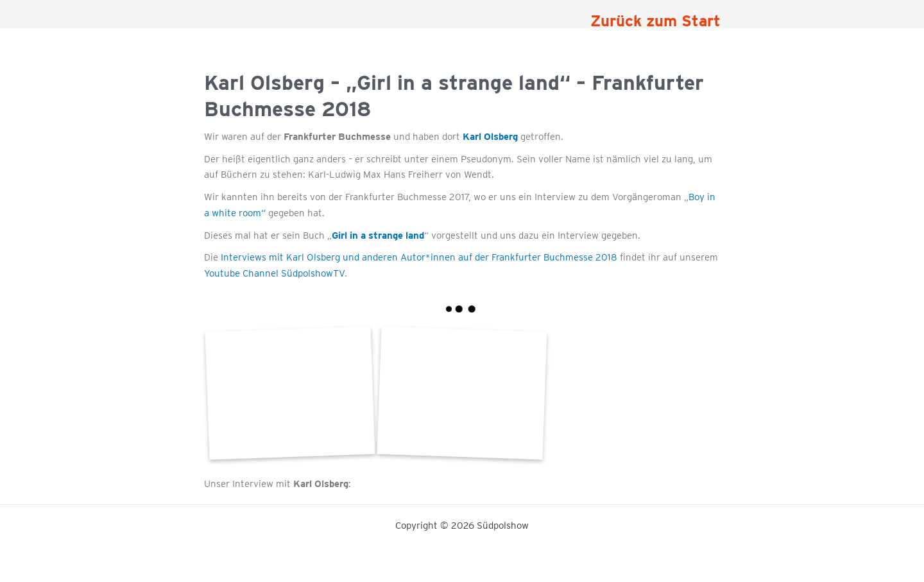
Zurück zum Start (655, 21)
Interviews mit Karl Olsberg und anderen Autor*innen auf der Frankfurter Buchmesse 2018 (419, 257)
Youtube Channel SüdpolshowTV (274, 273)
